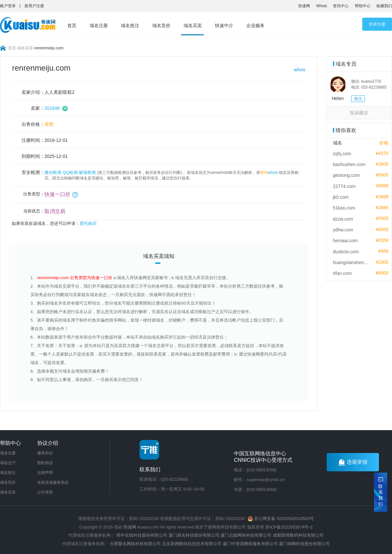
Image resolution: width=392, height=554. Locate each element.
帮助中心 (363, 6)
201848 (52, 108)
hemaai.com (345, 241)
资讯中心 (341, 6)
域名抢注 (130, 25)
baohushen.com (349, 164)
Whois (322, 6)
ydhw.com (343, 230)
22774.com (344, 186)
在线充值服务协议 (53, 482)
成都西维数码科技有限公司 (298, 535)
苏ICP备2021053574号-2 (289, 527)
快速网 (304, 6)
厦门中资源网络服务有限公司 (250, 544)
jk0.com (341, 197)
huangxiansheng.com (351, 262)
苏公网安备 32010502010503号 (281, 519)
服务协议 (45, 453)
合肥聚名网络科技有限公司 (135, 544)
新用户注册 (34, 6)
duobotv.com (346, 252)
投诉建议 (359, 113)
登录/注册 (377, 24)
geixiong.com (346, 175)
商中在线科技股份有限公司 (142, 535)
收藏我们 (384, 6)
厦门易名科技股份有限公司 (195, 535)
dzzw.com (343, 219)
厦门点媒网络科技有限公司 (246, 535)
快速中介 (224, 25)
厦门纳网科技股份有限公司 (304, 544)
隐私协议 (45, 463)
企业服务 (255, 25)
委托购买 (88, 223)
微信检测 (53, 172)
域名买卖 (193, 25)
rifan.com (342, 273)
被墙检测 (87, 172)
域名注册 (99, 25)
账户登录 (8, 6)
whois (300, 70)
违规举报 (353, 462)
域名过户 (8, 463)
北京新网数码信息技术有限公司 (192, 544)
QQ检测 (70, 172)
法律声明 (45, 473)
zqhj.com (342, 154)
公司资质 (45, 492)
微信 (358, 99)
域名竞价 (161, 25)
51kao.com (344, 208)
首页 (72, 25)
